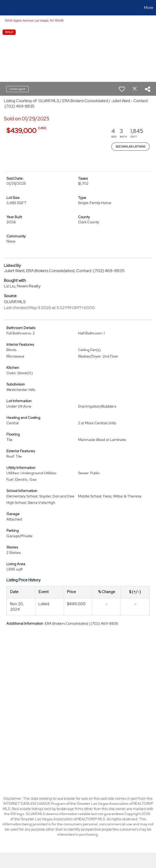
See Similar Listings (130, 147)
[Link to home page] (7, 8)
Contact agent (17, 89)
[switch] (122, 89)
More (149, 8)
